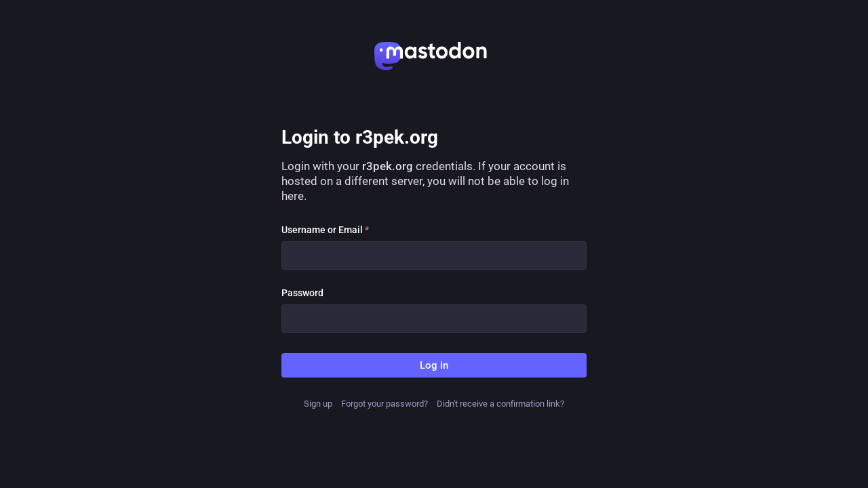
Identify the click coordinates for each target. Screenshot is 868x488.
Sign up (318, 404)
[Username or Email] (434, 256)
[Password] (434, 319)
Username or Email (325, 230)
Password (302, 293)
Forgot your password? (384, 404)
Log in (434, 365)
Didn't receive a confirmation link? (500, 404)
